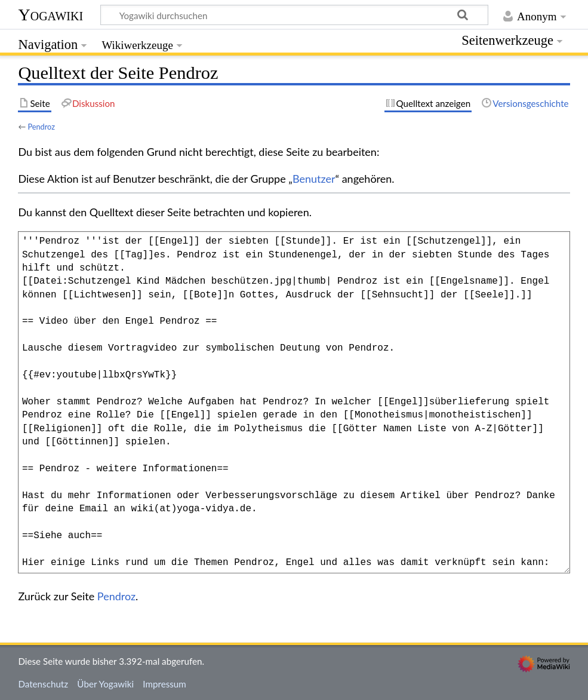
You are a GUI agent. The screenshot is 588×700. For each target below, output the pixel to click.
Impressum (164, 684)
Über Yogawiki (105, 684)
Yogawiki (50, 15)
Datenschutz (43, 684)
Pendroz (41, 127)
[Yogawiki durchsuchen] (294, 15)
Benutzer (314, 179)
